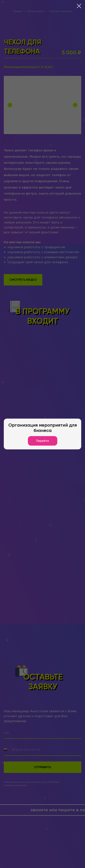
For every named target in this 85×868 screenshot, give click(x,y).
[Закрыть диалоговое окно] (79, 6)
